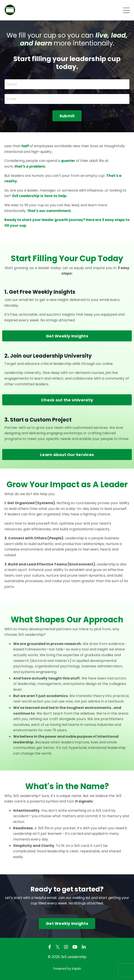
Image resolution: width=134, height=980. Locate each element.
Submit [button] (67, 116)
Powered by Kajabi (67, 969)
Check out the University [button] (67, 400)
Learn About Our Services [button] (67, 455)
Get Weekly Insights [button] (67, 336)
